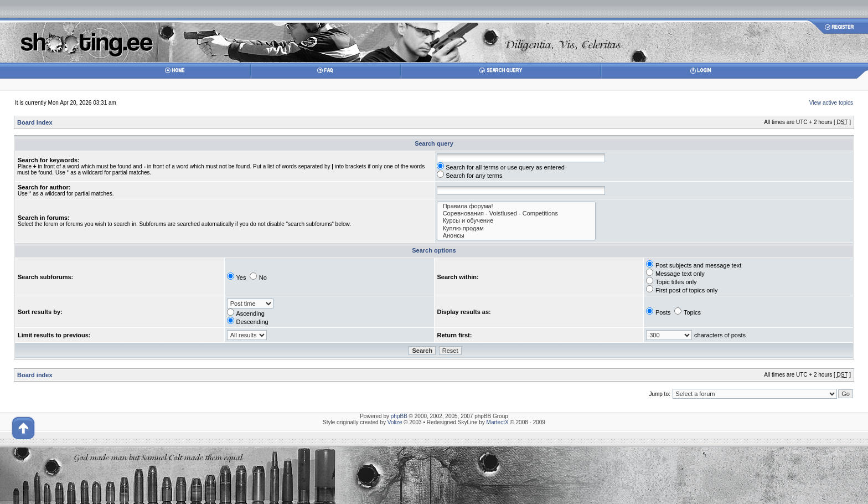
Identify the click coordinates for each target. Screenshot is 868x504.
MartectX (498, 422)
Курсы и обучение (516, 221)
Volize (395, 422)
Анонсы (516, 236)
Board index (35, 122)
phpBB (399, 416)
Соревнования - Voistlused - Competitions (516, 214)
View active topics (831, 103)
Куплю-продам (516, 228)
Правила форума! (516, 206)
